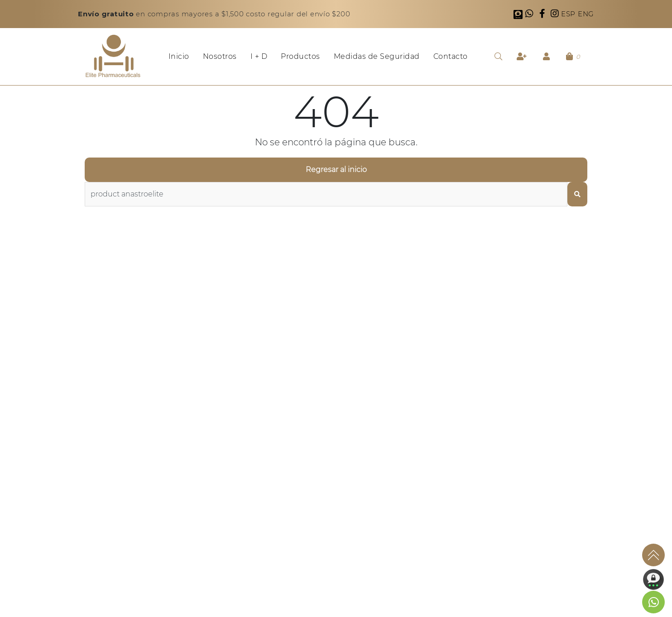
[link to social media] (653, 602)
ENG (586, 14)
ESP (569, 14)
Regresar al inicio (336, 170)
